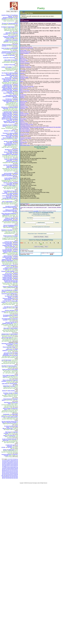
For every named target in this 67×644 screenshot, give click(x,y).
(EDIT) (19, 12)
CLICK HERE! (31, 204)
